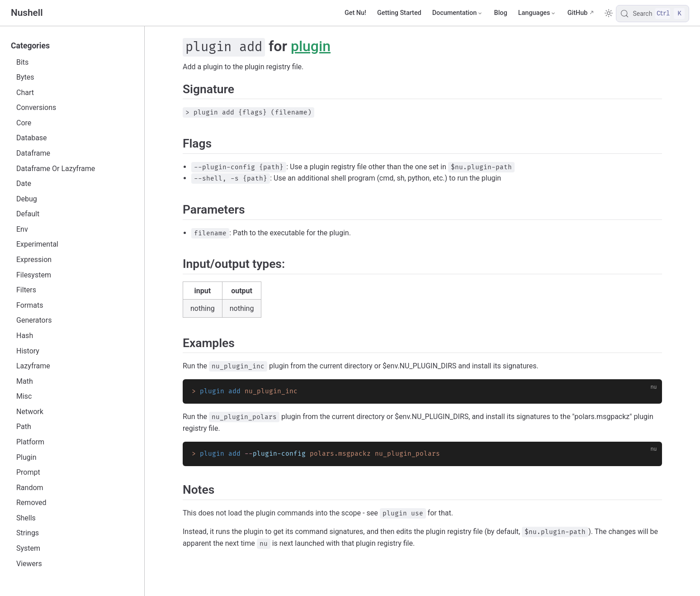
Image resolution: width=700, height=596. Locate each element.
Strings (28, 533)
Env (22, 229)
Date (24, 184)
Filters (26, 290)
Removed (31, 503)
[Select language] (537, 13)
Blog (501, 13)
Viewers (29, 564)
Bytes (25, 77)
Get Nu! (355, 13)
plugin (311, 46)
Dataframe (33, 153)
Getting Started (399, 13)
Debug (27, 199)
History (28, 351)
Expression (34, 260)
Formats (30, 305)
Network (30, 412)
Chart (25, 93)
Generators (34, 320)
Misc (24, 396)
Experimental (37, 244)
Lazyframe (33, 366)
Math (25, 381)
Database (32, 138)
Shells (26, 518)
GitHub (578, 13)
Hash (25, 336)
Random (30, 488)
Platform (30, 442)
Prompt (28, 472)
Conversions (36, 107)
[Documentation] (458, 13)
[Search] (653, 14)
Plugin (26, 457)
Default (28, 214)
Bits (22, 62)
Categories (30, 46)
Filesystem (34, 275)
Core (24, 123)
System (28, 548)
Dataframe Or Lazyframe (56, 169)
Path (24, 427)
